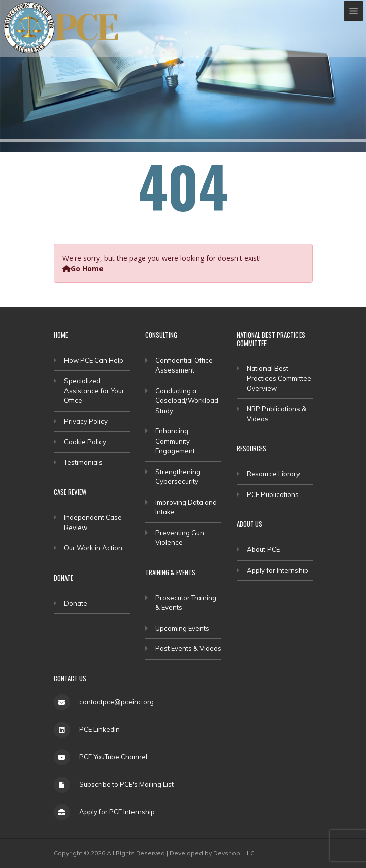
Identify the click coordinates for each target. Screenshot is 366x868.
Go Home (83, 269)
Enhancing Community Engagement (175, 441)
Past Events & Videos (188, 648)
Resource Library (273, 474)
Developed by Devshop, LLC (212, 853)
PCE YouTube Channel (113, 757)
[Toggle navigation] (354, 11)
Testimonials (83, 462)
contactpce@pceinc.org (117, 702)
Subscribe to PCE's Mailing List (126, 784)
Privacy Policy (86, 421)
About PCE (263, 549)
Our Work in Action (93, 548)
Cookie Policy (85, 442)
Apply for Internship (277, 570)
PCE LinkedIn (99, 729)
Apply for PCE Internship (117, 812)
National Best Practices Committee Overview (279, 378)
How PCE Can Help (94, 360)
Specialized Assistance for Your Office (94, 391)
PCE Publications (273, 494)
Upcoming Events (182, 628)
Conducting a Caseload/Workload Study (187, 401)
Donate (76, 603)
